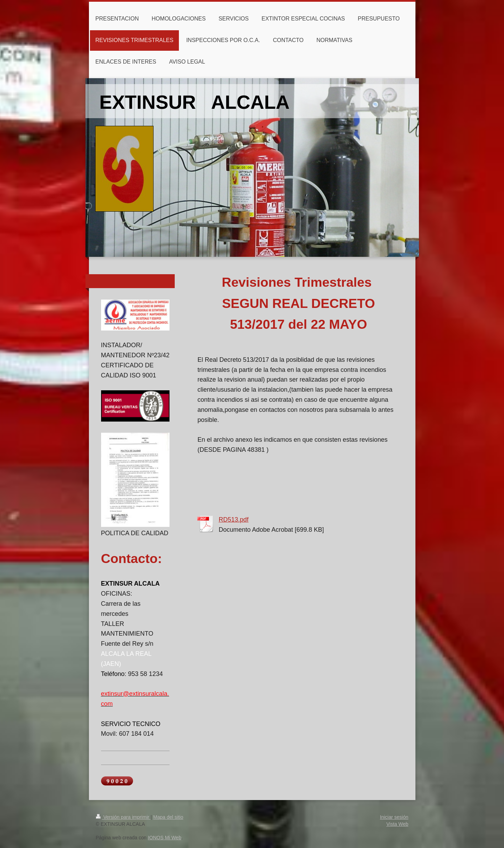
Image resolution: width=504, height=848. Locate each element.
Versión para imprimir (123, 817)
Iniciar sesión (394, 817)
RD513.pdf (233, 520)
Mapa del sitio (168, 817)
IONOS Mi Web (165, 838)
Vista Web (397, 824)
